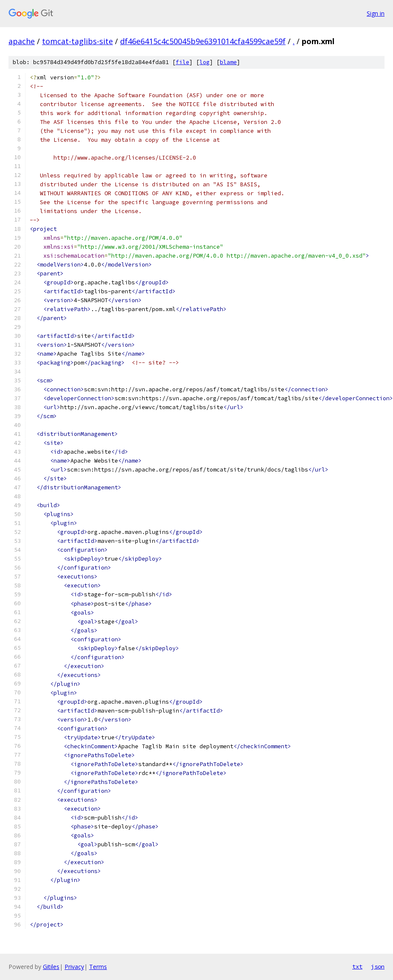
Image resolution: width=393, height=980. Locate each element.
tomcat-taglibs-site (77, 41)
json (378, 966)
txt (357, 966)
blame (228, 62)
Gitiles (51, 967)
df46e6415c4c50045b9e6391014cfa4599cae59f (203, 41)
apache (22, 41)
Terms (98, 967)
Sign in (376, 13)
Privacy (74, 967)
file (182, 62)
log (205, 62)
